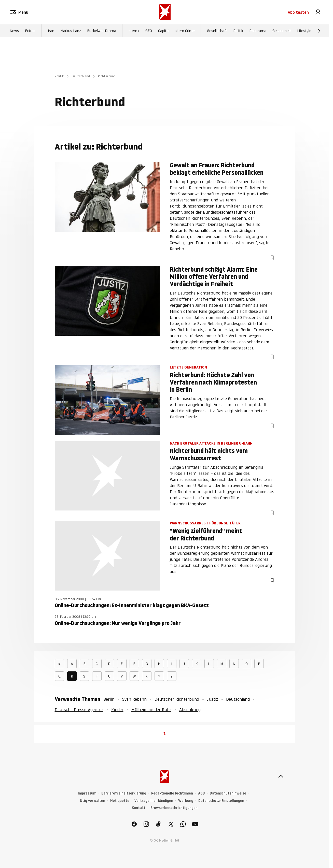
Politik (238, 31)
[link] (318, 12)
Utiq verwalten (93, 801)
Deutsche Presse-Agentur (79, 710)
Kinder (117, 710)
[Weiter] (319, 31)
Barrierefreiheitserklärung (124, 793)
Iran (51, 31)
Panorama (258, 31)
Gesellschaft (217, 31)
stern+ (134, 31)
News (14, 31)
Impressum (87, 793)
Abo (298, 12)
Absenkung (190, 710)
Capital (164, 31)
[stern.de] (165, 12)
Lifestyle (304, 31)
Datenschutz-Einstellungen (221, 801)
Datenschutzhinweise (228, 793)
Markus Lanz (71, 31)
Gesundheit (282, 31)
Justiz (213, 699)
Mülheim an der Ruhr (151, 710)
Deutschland (81, 76)
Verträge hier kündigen (154, 801)
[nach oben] (281, 776)
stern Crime (185, 31)
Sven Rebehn (134, 699)
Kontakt (139, 808)
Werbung (186, 801)
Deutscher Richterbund (177, 699)
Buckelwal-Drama (102, 31)
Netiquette (120, 801)
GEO (149, 31)
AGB (201, 793)
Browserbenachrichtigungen (174, 808)
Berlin (109, 699)
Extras (30, 31)
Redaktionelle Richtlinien (172, 793)
